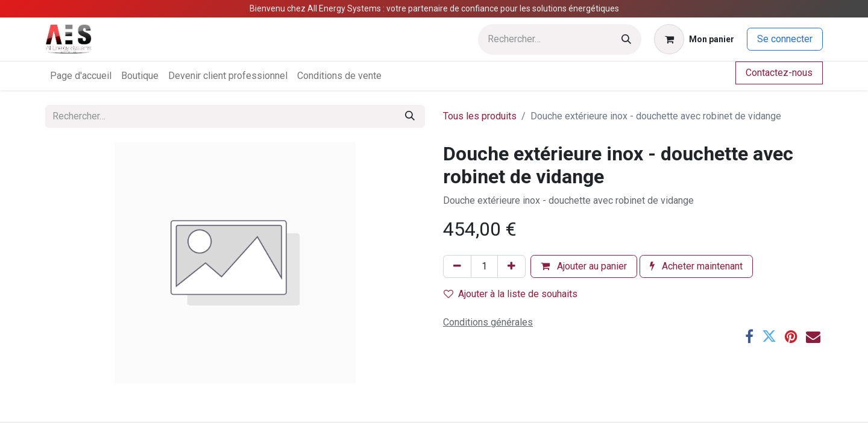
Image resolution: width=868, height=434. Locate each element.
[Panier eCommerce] (694, 39)
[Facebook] (749, 336)
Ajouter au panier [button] (584, 266)
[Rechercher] (626, 39)
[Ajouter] (511, 266)
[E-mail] (813, 336)
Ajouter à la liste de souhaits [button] (511, 294)
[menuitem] (81, 76)
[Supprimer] (457, 266)
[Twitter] (769, 336)
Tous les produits (480, 116)
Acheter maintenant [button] (696, 266)
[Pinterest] (791, 336)
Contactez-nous (779, 73)
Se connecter (785, 39)
